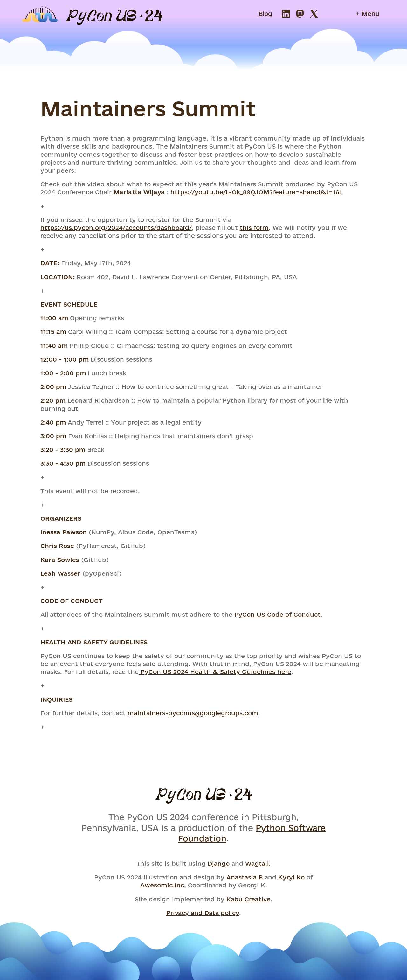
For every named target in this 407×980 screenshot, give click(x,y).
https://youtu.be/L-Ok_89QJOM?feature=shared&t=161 (256, 192)
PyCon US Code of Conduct (277, 615)
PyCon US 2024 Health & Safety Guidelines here (215, 672)
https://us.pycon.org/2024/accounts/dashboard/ (116, 228)
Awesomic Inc (162, 885)
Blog (265, 14)
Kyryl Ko (291, 877)
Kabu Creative (248, 899)
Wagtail (257, 864)
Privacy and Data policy (203, 913)
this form (254, 228)
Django (219, 864)
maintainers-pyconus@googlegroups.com (193, 713)
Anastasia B (245, 877)
